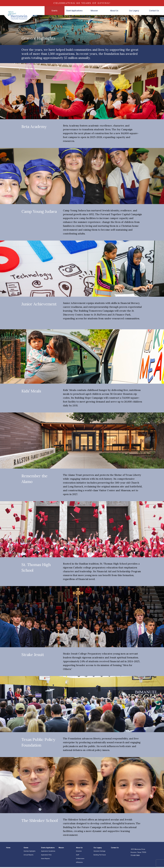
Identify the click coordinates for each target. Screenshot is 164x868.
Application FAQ (46, 855)
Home (8, 848)
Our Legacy (134, 11)
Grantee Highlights (30, 851)
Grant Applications (74, 11)
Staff (78, 855)
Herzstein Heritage (99, 851)
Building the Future (100, 855)
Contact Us (154, 11)
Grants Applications (48, 848)
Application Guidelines (48, 851)
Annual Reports (29, 855)
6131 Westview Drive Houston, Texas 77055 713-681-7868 (138, 852)
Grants (54, 11)
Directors (79, 851)
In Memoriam (80, 859)
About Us (114, 11)
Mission (94, 11)
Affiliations (79, 862)
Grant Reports (45, 859)
